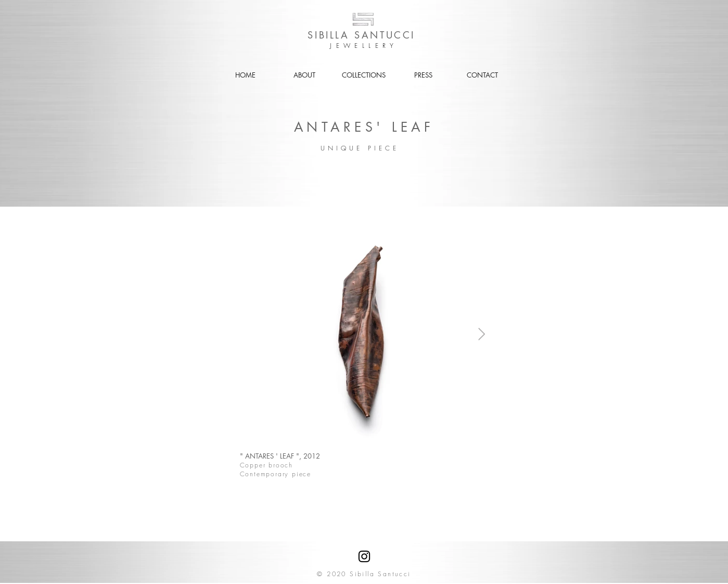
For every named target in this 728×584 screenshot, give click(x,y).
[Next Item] (482, 334)
